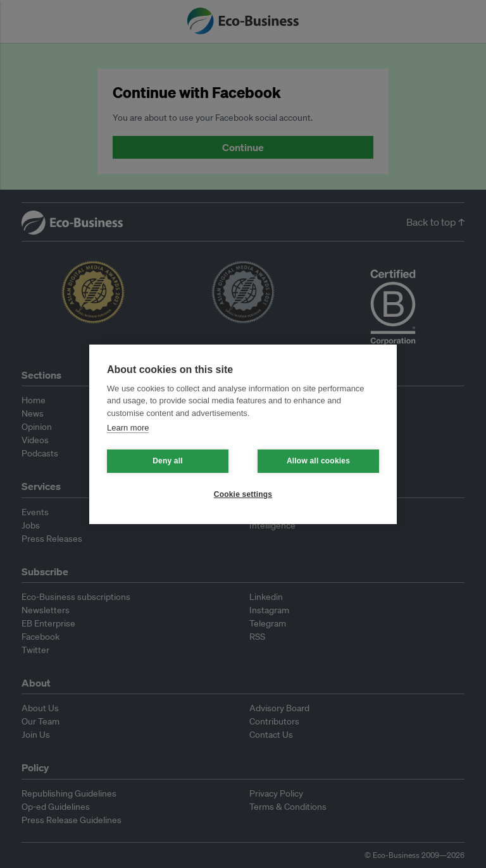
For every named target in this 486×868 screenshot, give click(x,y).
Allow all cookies (318, 461)
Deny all (168, 461)
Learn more (128, 428)
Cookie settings (243, 494)
